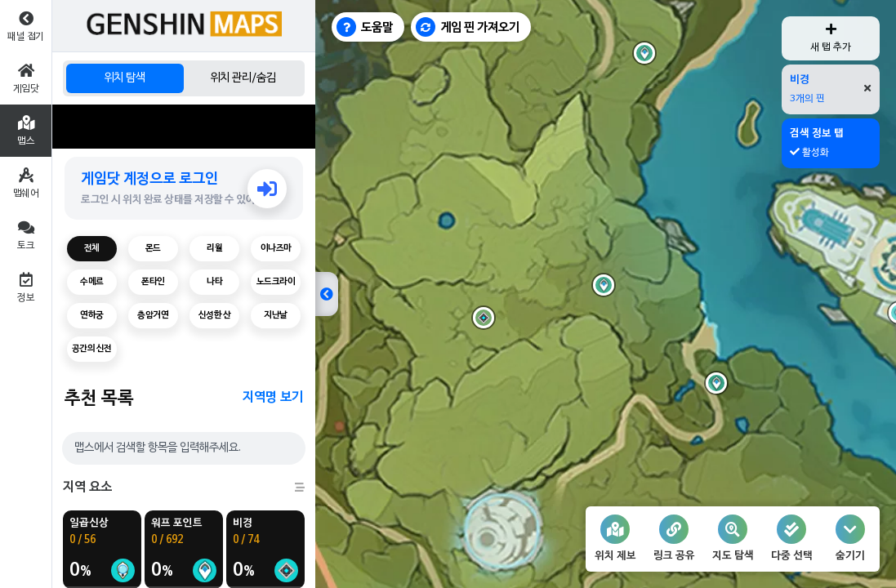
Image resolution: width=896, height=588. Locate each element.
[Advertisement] (184, 127)
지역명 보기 (273, 398)
